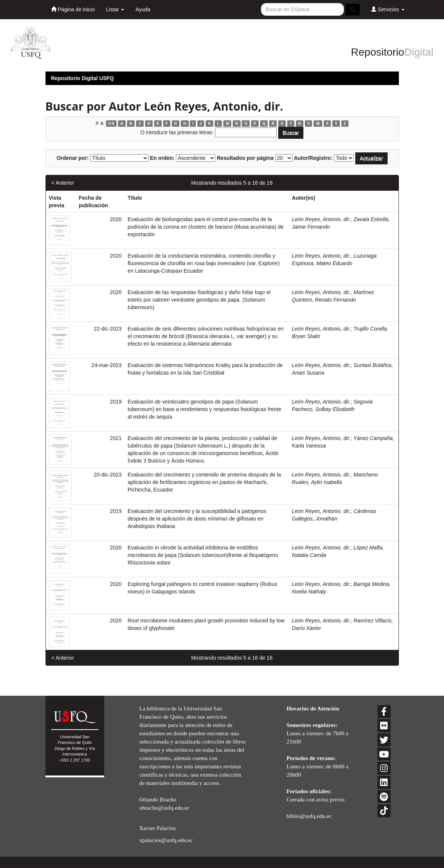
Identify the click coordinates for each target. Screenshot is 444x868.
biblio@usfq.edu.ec (309, 816)
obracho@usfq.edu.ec (164, 808)
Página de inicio (73, 9)
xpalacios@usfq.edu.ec (166, 840)
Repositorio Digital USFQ (83, 78)
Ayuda (143, 9)
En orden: (162, 158)
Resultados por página (245, 158)
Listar (115, 9)
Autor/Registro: (313, 158)
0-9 (111, 123)
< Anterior (63, 183)
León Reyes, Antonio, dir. (321, 219)
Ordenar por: (73, 158)
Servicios (388, 9)
